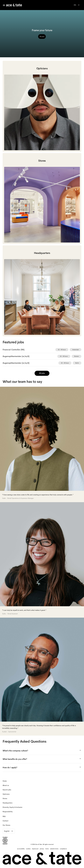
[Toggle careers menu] (4, 5)
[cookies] (28, 849)
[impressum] (35, 849)
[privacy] (42, 849)
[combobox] (77, 5)
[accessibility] (21, 849)
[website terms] (54, 849)
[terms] (47, 849)
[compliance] (63, 849)
